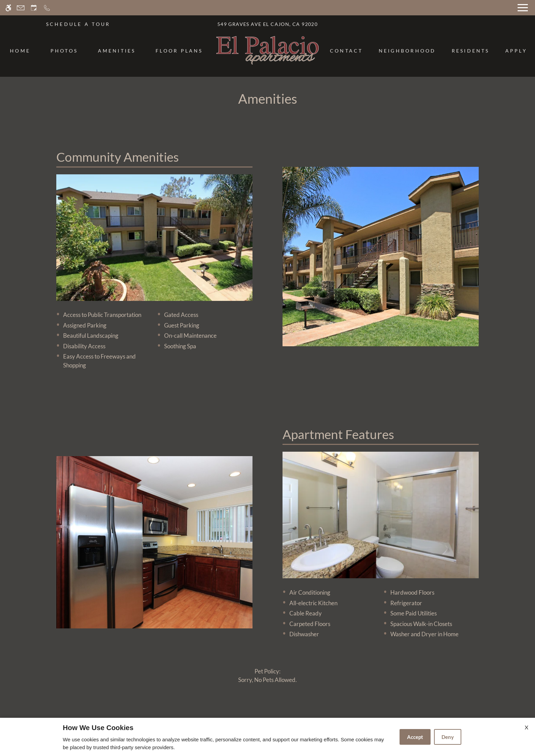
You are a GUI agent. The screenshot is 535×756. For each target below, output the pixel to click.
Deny (448, 737)
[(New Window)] (219, 566)
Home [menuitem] (20, 51)
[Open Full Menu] (523, 8)
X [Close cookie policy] (526, 727)
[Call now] (47, 8)
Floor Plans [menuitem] (179, 51)
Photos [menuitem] (64, 51)
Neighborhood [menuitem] (407, 51)
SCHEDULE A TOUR (78, 24)
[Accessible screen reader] (8, 8)
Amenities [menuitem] (117, 51)
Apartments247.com (197, 712)
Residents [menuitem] (471, 51)
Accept (415, 737)
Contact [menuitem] (346, 51)
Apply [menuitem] (516, 51)
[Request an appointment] (34, 8)
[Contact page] (21, 8)
